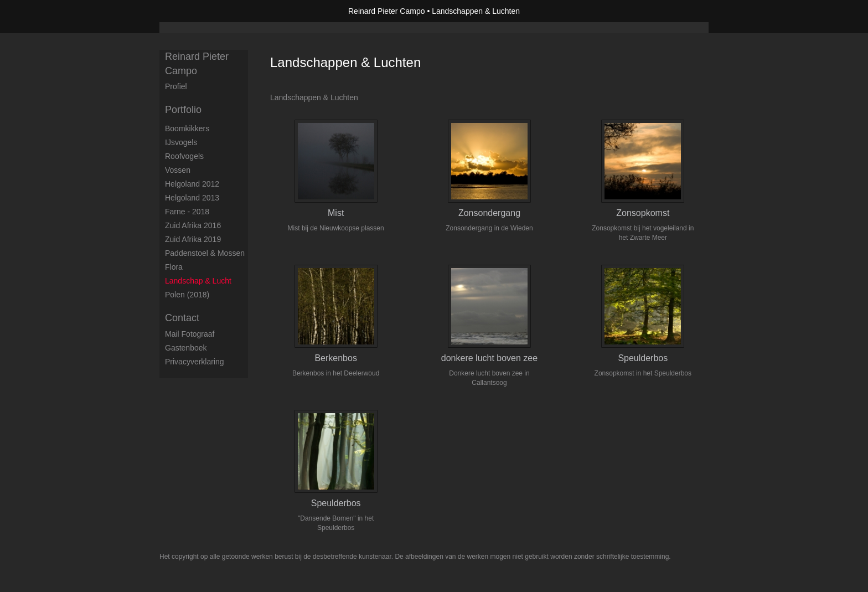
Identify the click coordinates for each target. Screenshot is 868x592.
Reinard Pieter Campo (387, 11)
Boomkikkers (187, 128)
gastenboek (186, 348)
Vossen (178, 170)
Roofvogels (184, 156)
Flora (174, 267)
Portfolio (183, 110)
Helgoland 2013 (192, 198)
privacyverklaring (195, 362)
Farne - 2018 (187, 212)
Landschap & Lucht (198, 281)
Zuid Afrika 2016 (193, 225)
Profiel (176, 86)
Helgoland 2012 (192, 184)
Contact (182, 318)
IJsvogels (181, 142)
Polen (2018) (187, 295)
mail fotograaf (190, 334)
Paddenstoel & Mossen (205, 253)
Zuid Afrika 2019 (193, 239)
